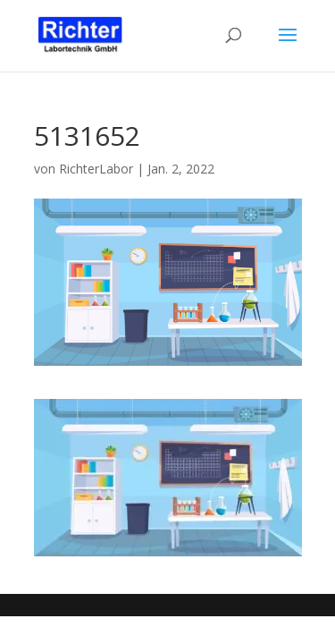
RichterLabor (96, 169)
